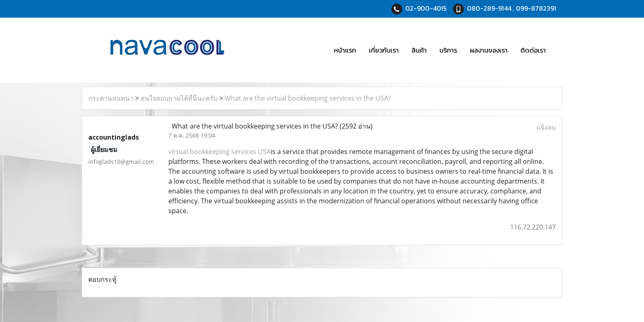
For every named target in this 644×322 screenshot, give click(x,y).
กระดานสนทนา (111, 98)
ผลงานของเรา (489, 50)
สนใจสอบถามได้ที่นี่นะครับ (179, 98)
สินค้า (419, 50)
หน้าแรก (345, 50)
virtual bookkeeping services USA (220, 152)
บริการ (448, 50)
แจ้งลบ (546, 127)
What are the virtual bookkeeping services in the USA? (308, 98)
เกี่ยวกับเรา (384, 50)
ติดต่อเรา (533, 50)
